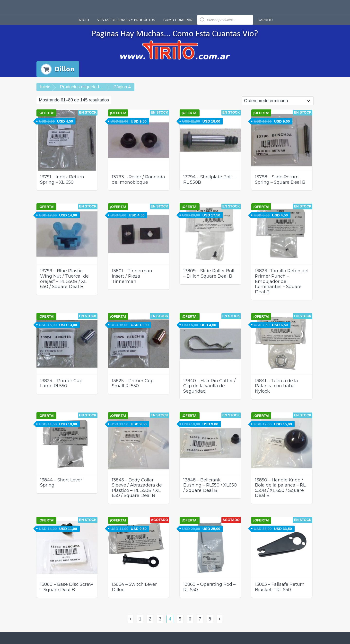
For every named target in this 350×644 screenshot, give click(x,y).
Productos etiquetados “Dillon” (89, 87)
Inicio (83, 20)
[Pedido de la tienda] (278, 101)
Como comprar (178, 20)
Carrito (265, 20)
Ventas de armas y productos (126, 20)
